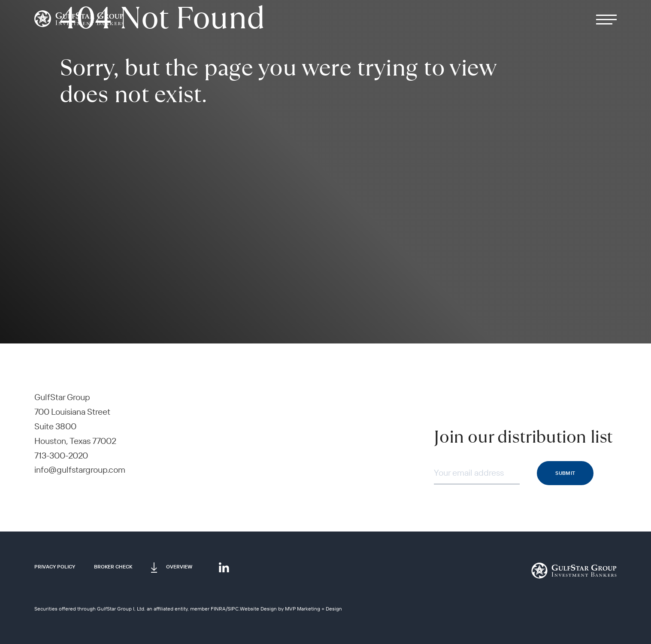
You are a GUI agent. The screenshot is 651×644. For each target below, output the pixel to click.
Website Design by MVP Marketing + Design (291, 609)
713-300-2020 (61, 455)
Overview (179, 567)
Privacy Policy (55, 567)
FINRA (218, 609)
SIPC (233, 609)
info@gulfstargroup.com (80, 469)
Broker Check (113, 567)
